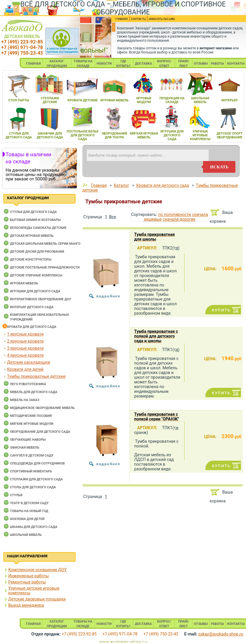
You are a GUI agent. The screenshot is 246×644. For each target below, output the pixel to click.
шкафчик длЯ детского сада (50, 135)
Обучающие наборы (28, 440)
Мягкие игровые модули (32, 424)
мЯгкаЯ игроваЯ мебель (144, 135)
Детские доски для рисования (37, 252)
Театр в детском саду (29, 503)
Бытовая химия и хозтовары (35, 220)
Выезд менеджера (26, 605)
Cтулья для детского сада (33, 212)
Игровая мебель (24, 283)
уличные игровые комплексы (200, 135)
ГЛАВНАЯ (34, 64)
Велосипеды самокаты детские (38, 228)
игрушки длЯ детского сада (172, 135)
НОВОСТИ (104, 64)
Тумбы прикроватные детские (36, 376)
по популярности (175, 214)
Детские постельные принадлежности (45, 268)
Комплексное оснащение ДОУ (37, 570)
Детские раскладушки (29, 362)
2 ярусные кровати (25, 341)
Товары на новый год (29, 511)
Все (112, 217)
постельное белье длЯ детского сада (83, 135)
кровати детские (83, 100)
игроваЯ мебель (114, 100)
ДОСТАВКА (144, 64)
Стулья (16, 495)
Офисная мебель (25, 448)
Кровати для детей (25, 369)
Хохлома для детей (27, 519)
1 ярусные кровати (25, 334)
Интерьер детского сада (32, 307)
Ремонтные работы (27, 582)
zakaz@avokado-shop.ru (221, 634)
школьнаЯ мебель (200, 100)
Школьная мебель (26, 535)
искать (219, 167)
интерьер (230, 100)
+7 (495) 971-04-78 (22, 47)
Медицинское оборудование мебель (42, 408)
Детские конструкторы (31, 260)
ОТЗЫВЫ (201, 64)
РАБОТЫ (217, 64)
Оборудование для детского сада (40, 432)
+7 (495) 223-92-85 (22, 42)
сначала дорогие (179, 219)
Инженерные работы (29, 576)
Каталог (121, 185)
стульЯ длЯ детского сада (19, 135)
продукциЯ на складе (172, 100)
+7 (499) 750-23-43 (22, 53)
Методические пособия (31, 416)
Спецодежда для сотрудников (37, 463)
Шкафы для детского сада (34, 527)
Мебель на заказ (25, 400)
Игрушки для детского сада (35, 291)
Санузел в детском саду (32, 456)
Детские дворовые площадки (37, 599)
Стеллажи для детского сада (36, 479)
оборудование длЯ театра (114, 135)
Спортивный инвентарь (31, 471)
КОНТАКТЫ (236, 64)
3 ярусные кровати (25, 348)
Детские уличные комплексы (36, 275)
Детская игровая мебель (32, 236)
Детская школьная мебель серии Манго (45, 244)
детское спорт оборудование (230, 135)
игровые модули (144, 100)
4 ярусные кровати (25, 355)
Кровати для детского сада (32, 327)
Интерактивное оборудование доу (41, 299)
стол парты (19, 100)
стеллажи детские (50, 100)
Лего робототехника (28, 384)
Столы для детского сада (33, 487)
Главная (99, 185)
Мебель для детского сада (34, 392)
